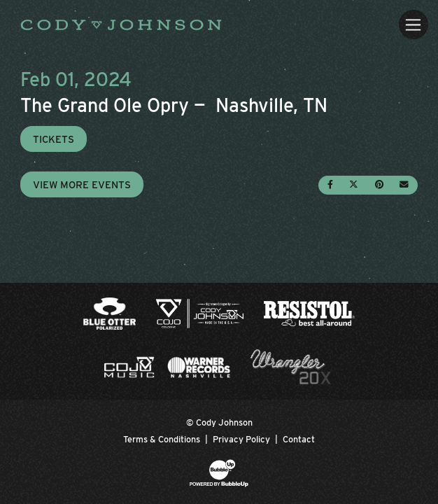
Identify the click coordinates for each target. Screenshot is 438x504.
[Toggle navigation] (413, 24)
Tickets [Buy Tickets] (54, 139)
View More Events (82, 184)
